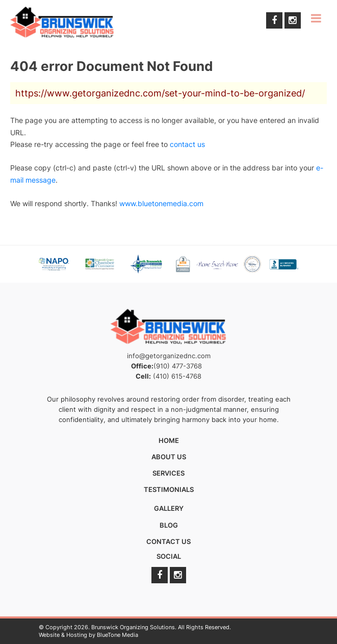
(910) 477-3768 (178, 366)
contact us (187, 144)
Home (169, 440)
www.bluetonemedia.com (161, 203)
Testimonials (169, 489)
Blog (169, 525)
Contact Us (168, 541)
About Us (169, 457)
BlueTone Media (118, 635)
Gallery (169, 508)
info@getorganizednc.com (169, 356)
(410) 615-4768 (177, 376)
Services (168, 473)
